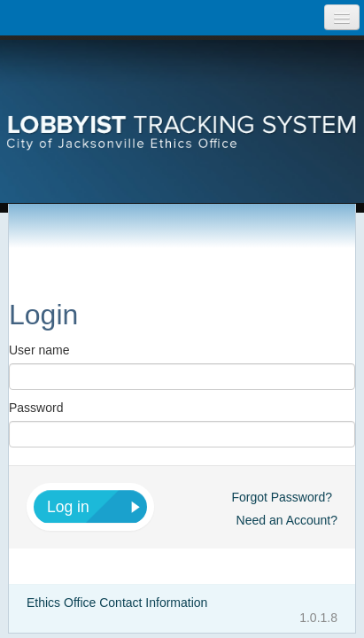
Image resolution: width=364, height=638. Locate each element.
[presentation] (182, 102)
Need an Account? (287, 520)
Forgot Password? (282, 497)
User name (39, 350)
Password (36, 408)
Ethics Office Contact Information (117, 603)
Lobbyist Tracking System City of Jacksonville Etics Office (182, 102)
